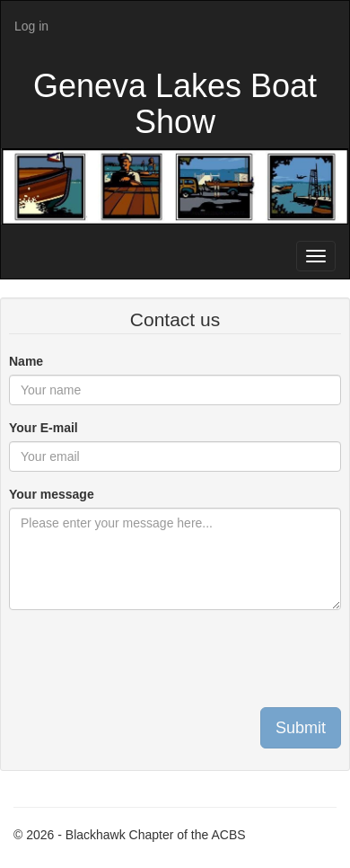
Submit (301, 728)
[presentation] (145, 659)
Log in (31, 26)
